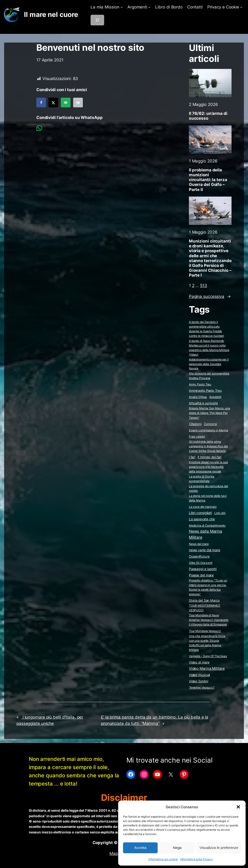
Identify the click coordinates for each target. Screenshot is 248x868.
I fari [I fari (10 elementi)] (192, 457)
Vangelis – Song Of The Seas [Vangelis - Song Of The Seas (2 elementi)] (208, 656)
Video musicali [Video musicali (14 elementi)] (200, 675)
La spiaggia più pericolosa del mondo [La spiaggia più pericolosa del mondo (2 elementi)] (209, 488)
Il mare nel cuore (51, 15)
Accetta (140, 848)
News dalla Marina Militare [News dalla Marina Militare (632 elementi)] (205, 534)
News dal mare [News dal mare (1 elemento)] (199, 544)
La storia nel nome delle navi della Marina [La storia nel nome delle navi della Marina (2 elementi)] (208, 498)
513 (204, 286)
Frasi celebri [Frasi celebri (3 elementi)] (197, 437)
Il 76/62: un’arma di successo (208, 116)
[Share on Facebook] (41, 103)
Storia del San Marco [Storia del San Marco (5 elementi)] (204, 600)
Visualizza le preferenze (219, 848)
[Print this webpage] (78, 103)
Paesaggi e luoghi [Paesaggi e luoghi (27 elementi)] (203, 569)
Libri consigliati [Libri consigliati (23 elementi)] (200, 513)
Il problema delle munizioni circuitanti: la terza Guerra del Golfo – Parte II (208, 180)
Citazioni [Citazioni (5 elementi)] (195, 424)
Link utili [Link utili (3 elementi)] (220, 513)
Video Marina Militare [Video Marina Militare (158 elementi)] (207, 668)
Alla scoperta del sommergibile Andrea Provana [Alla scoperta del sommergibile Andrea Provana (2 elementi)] (209, 376)
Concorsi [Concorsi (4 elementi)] (210, 424)
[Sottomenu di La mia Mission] (122, 7)
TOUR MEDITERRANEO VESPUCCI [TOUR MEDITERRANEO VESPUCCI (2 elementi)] (205, 608)
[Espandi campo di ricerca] (97, 20)
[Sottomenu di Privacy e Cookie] (241, 7)
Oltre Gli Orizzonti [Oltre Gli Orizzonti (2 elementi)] (201, 563)
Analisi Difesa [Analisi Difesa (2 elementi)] (198, 397)
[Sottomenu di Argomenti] (149, 7)
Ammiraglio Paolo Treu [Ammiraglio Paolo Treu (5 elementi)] (205, 391)
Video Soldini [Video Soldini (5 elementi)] (199, 681)
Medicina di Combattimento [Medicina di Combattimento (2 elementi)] (207, 526)
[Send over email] (66, 103)
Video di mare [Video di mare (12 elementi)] (199, 662)
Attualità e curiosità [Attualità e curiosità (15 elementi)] (203, 403)
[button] (238, 807)
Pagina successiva (210, 296)
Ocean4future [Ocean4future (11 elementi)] (199, 556)
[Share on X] (53, 103)
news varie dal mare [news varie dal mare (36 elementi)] (205, 550)
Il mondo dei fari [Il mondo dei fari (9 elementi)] (209, 457)
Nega (177, 848)
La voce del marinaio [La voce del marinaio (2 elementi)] (203, 507)
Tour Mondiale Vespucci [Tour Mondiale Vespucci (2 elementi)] (205, 631)
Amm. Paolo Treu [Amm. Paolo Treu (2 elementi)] (200, 384)
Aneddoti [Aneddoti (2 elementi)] (215, 397)
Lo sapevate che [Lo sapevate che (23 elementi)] (202, 519)
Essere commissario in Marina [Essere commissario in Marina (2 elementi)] (209, 430)
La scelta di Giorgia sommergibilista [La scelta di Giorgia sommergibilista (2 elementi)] (202, 479)
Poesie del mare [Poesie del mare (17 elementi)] (201, 575)
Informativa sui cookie (163, 859)
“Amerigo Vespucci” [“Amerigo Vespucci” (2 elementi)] (202, 688)
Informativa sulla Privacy (197, 859)
